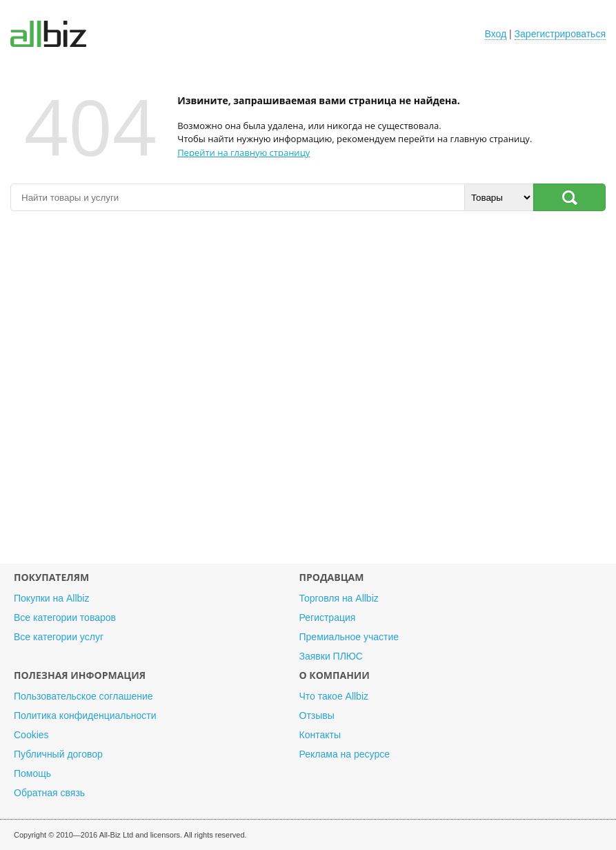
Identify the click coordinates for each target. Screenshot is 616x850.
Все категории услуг (59, 637)
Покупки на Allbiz (51, 598)
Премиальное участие (349, 637)
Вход (496, 34)
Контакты (320, 735)
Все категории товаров (65, 617)
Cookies (31, 735)
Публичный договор (58, 754)
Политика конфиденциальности (85, 715)
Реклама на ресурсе (345, 754)
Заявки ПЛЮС (331, 656)
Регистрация (328, 617)
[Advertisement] (308, 394)
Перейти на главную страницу (244, 152)
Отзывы (317, 715)
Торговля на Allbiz (339, 598)
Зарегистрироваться (560, 34)
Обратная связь (49, 793)
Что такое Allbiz (334, 696)
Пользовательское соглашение (83, 696)
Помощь (32, 773)
